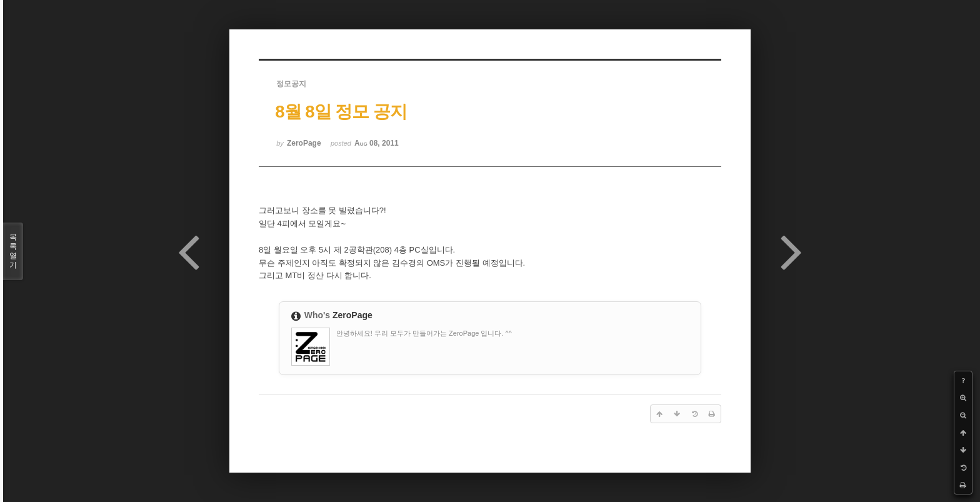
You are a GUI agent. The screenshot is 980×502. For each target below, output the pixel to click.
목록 (13, 251)
